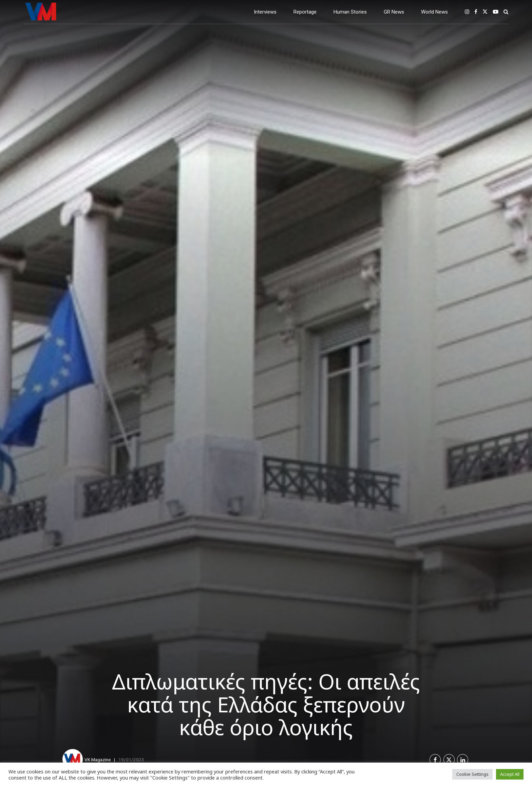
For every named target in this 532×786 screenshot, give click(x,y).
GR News (394, 12)
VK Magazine (98, 760)
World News (434, 12)
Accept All (510, 774)
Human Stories (350, 12)
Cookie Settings (472, 774)
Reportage (305, 12)
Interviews (265, 12)
